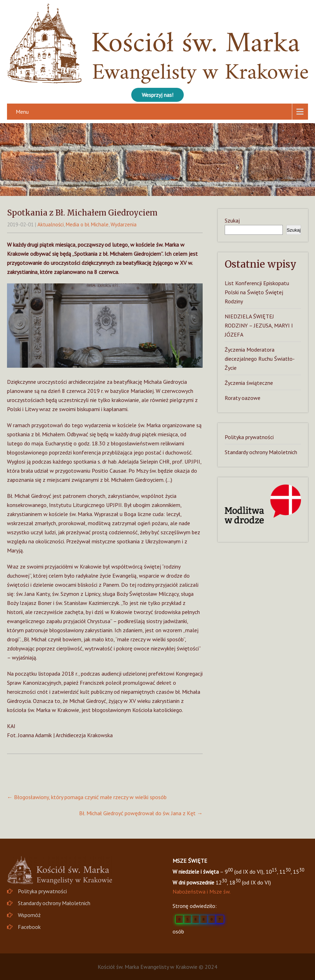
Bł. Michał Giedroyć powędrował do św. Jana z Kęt (141, 813)
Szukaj (232, 220)
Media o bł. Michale (87, 224)
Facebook (29, 927)
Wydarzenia (124, 224)
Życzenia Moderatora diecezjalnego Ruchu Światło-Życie (260, 359)
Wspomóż (29, 915)
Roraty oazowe (243, 398)
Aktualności (51, 224)
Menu (22, 112)
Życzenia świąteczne (249, 383)
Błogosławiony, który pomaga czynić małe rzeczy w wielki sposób (87, 797)
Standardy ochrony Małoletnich (261, 452)
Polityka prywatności (249, 437)
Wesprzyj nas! (157, 95)
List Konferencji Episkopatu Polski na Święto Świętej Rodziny (257, 292)
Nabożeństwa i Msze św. (202, 891)
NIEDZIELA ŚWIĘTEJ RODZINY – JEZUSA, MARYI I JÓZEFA (259, 325)
